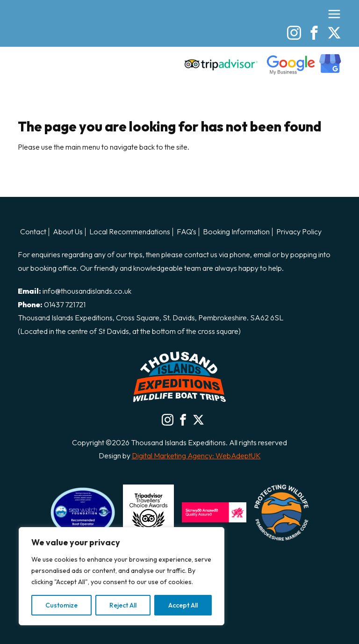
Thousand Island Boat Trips (69, 38)
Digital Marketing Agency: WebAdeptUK (196, 456)
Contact (33, 232)
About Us (68, 232)
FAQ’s (187, 232)
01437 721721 (65, 304)
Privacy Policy (299, 232)
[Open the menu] (334, 14)
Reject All (123, 605)
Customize (61, 605)
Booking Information (236, 232)
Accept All (183, 605)
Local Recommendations (130, 232)
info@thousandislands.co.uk (87, 291)
